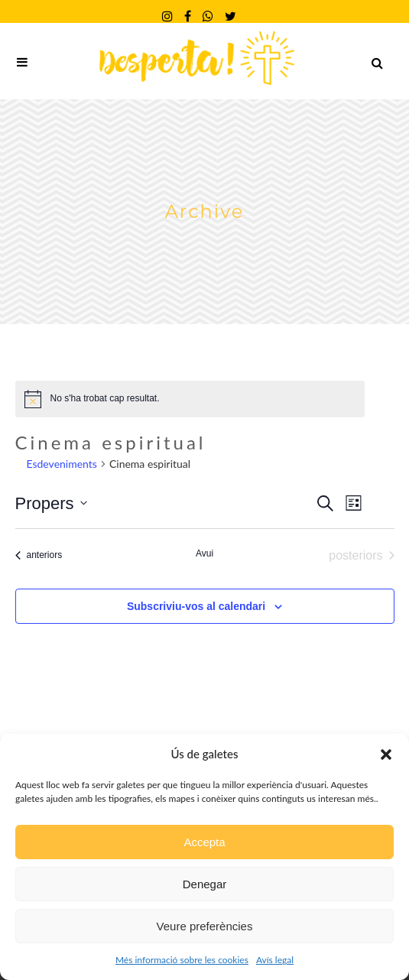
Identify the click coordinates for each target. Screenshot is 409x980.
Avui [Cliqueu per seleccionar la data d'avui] (204, 553)
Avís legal (275, 960)
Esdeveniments (62, 464)
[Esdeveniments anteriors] (39, 556)
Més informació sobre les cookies (182, 960)
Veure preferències (205, 926)
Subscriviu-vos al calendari (196, 606)
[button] (386, 754)
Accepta (204, 842)
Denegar (205, 884)
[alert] (190, 399)
